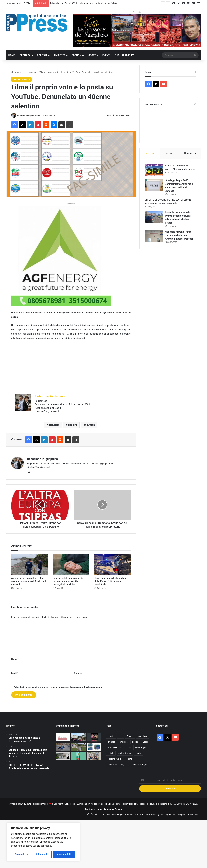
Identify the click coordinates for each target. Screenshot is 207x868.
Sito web (78, 673)
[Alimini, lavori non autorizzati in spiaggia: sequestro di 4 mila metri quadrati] (30, 564)
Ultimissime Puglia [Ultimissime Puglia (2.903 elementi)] (139, 765)
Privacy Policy (168, 814)
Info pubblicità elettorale (189, 814)
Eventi (106, 55)
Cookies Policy (152, 814)
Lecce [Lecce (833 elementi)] (146, 742)
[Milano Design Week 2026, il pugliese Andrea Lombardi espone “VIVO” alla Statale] (63, 756)
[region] (43, 842)
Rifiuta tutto (42, 854)
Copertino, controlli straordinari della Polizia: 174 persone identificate (111, 581)
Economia (78, 55)
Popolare (150, 153)
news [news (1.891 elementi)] (128, 748)
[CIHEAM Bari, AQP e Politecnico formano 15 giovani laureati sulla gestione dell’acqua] (94, 756)
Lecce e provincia (30, 72)
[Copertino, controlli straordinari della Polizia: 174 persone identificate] (113, 564)
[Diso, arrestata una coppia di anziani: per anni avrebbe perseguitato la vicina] (71, 564)
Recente (169, 153)
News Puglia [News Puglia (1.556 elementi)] (141, 748)
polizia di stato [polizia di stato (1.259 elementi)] (125, 753)
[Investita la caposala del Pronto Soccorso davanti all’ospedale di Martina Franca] (154, 217)
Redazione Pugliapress (27, 116)
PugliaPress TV (124, 55)
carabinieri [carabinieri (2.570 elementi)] (143, 736)
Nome (15, 659)
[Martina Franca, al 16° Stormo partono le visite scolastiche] (79, 737)
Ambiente (60, 55)
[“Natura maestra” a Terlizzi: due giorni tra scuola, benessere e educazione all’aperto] (79, 756)
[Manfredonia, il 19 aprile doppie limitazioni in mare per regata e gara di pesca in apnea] (94, 747)
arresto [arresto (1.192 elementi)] (111, 736)
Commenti (190, 153)
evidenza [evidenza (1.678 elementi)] (124, 742)
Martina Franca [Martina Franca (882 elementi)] (115, 748)
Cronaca (25, 55)
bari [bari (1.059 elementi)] (120, 736)
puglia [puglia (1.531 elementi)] (139, 753)
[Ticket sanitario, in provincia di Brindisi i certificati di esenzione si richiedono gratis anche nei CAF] (63, 737)
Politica (42, 55)
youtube (90, 425)
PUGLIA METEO (170, 125)
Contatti (139, 814)
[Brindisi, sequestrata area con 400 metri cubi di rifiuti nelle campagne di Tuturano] (79, 747)
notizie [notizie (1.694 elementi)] (111, 753)
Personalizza (21, 854)
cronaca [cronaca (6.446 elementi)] (111, 742)
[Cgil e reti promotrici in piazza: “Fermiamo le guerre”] (154, 170)
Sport (92, 55)
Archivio (129, 814)
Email (15, 673)
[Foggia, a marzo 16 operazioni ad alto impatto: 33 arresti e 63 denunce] (63, 747)
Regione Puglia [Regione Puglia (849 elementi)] (115, 759)
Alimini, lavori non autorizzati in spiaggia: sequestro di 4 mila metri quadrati (29, 581)
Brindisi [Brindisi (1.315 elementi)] (130, 736)
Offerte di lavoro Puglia (112, 814)
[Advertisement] (71, 368)
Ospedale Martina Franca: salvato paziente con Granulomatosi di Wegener (179, 235)
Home (12, 55)
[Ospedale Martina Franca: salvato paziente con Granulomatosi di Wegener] (154, 236)
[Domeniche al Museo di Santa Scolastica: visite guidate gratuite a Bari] (94, 737)
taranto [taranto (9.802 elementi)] (129, 759)
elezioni (72, 425)
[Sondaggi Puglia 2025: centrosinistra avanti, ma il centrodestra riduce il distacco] (154, 185)
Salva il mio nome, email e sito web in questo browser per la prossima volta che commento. (58, 687)
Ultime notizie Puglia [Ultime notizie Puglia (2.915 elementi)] (117, 765)
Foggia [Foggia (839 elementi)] (135, 742)
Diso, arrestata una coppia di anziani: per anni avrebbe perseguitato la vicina (68, 581)
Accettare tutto (64, 854)
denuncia (54, 425)
